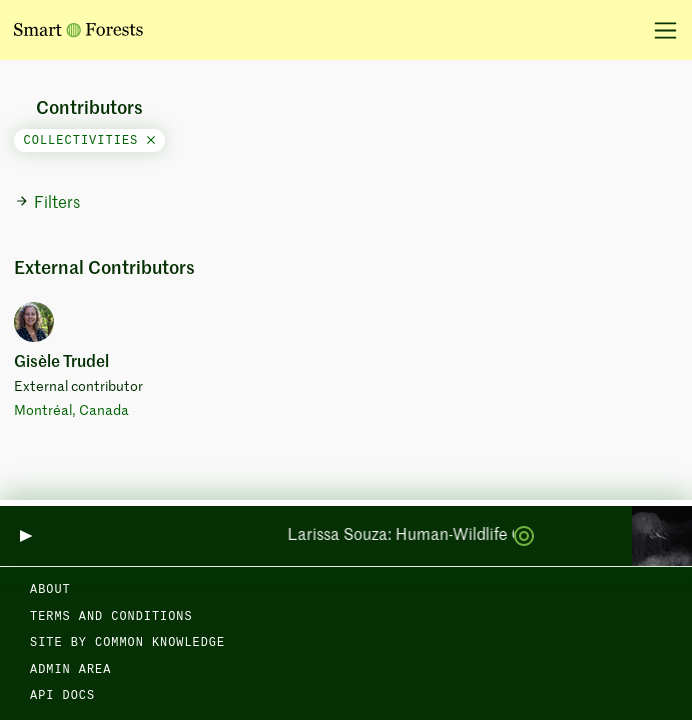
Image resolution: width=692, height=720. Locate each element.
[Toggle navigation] (658, 30)
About (50, 590)
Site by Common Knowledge (127, 643)
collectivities (89, 141)
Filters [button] (47, 203)
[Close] (151, 141)
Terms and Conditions (111, 617)
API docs (62, 696)
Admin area (70, 670)
